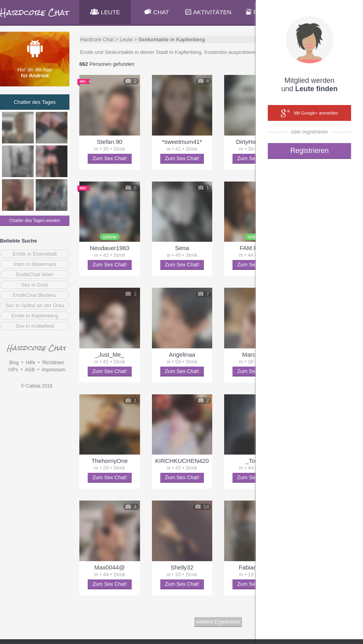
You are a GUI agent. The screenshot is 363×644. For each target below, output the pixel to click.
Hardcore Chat (97, 39)
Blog (14, 363)
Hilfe (31, 363)
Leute (126, 39)
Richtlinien (53, 363)
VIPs (13, 370)
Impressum (53, 370)
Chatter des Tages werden (35, 220)
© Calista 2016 (37, 386)
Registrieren (309, 151)
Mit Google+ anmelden (309, 113)
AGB (30, 370)
